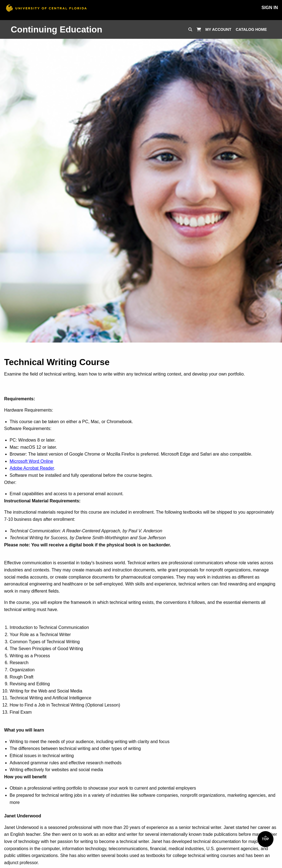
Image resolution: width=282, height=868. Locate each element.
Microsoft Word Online (31, 461)
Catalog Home (251, 29)
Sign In (270, 8)
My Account (218, 29)
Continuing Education (56, 29)
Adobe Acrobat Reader (32, 468)
